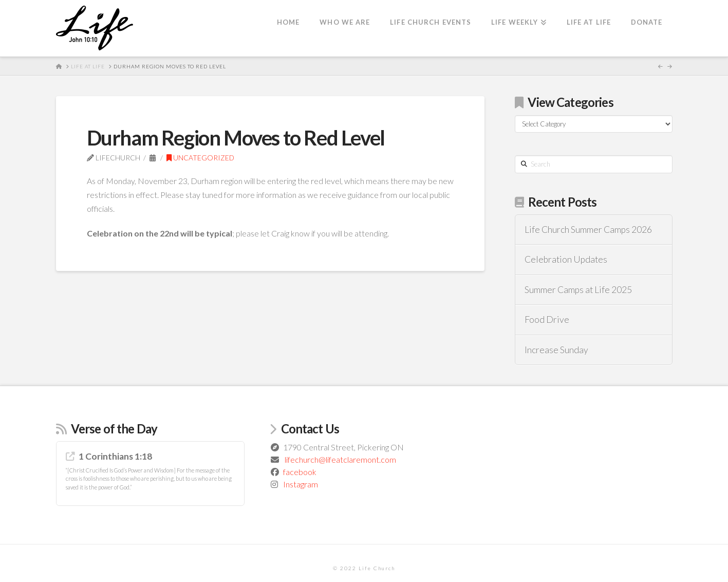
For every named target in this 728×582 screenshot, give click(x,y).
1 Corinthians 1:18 (115, 456)
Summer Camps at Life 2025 (578, 290)
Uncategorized (200, 158)
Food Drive (547, 320)
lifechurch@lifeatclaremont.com (340, 459)
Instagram (301, 484)
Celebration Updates (566, 259)
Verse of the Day (114, 429)
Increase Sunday (556, 350)
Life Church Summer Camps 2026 (588, 230)
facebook (300, 472)
